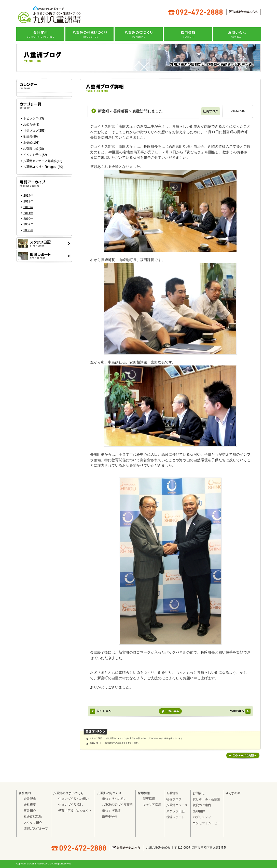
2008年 (28, 230)
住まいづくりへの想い (74, 799)
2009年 (28, 224)
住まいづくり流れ (71, 805)
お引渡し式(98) (33, 149)
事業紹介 (30, 811)
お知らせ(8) (31, 125)
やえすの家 (233, 793)
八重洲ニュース (177, 805)
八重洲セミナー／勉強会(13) (43, 161)
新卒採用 (149, 799)
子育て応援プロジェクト (75, 811)
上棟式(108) (31, 143)
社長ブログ (174, 799)
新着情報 (172, 793)
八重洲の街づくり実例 (117, 805)
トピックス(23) (33, 118)
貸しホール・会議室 (206, 799)
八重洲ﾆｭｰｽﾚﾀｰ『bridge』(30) (43, 167)
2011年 (28, 213)
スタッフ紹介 (33, 823)
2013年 (28, 201)
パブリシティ (202, 817)
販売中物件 (110, 817)
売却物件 (199, 811)
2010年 (28, 219)
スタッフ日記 (96, 738)
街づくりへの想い (114, 799)
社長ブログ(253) (34, 131)
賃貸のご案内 (202, 805)
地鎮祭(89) (30, 137)
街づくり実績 (111, 811)
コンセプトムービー (206, 823)
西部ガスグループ (36, 829)
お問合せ (199, 793)
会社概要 (30, 805)
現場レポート (96, 743)
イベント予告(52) (35, 155)
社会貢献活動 (33, 817)
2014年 (28, 196)
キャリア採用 (152, 805)
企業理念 (30, 799)
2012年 (28, 207)
